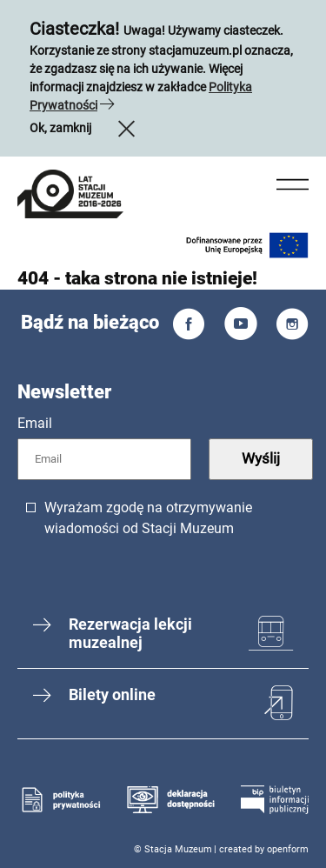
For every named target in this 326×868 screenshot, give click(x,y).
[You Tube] (241, 327)
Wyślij (261, 458)
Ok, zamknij (84, 128)
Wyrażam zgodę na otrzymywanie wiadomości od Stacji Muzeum (148, 518)
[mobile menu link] (70, 196)
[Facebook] (189, 327)
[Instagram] (293, 327)
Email (35, 423)
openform (288, 849)
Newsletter (64, 392)
